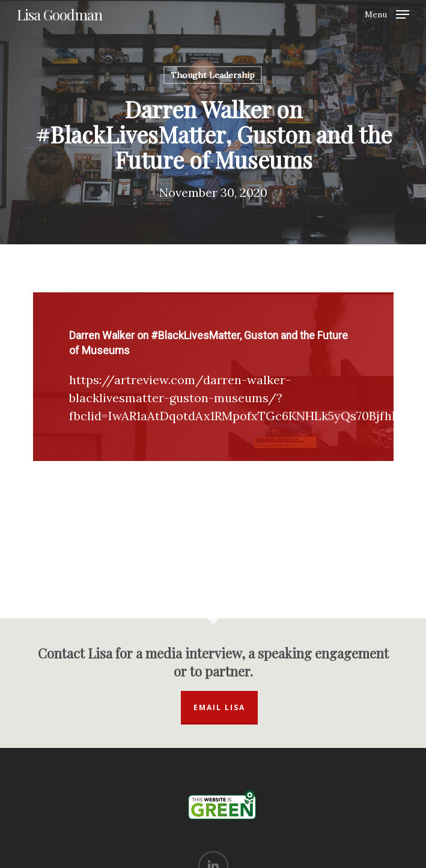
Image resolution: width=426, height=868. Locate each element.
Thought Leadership (213, 75)
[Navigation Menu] (387, 14)
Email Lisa (219, 707)
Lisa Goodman (59, 14)
